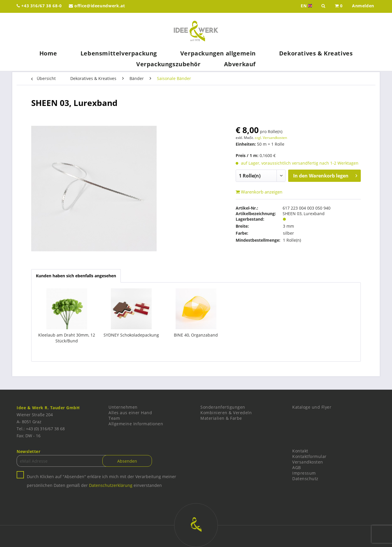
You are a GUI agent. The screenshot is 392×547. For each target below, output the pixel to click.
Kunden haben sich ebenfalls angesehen (76, 276)
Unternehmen (123, 407)
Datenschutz (305, 479)
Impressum (304, 473)
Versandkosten (308, 462)
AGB (297, 467)
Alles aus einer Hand (130, 413)
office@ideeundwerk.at (97, 6)
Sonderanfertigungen (223, 407)
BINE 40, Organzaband (196, 335)
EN (307, 6)
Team (114, 418)
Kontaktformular (309, 456)
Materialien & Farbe (221, 418)
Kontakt (300, 451)
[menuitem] (339, 6)
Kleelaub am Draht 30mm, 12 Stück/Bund (67, 338)
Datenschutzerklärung (111, 485)
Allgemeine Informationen (136, 424)
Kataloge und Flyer (312, 407)
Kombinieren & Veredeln (226, 413)
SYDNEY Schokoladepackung (131, 335)
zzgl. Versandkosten (271, 138)
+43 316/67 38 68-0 (39, 6)
